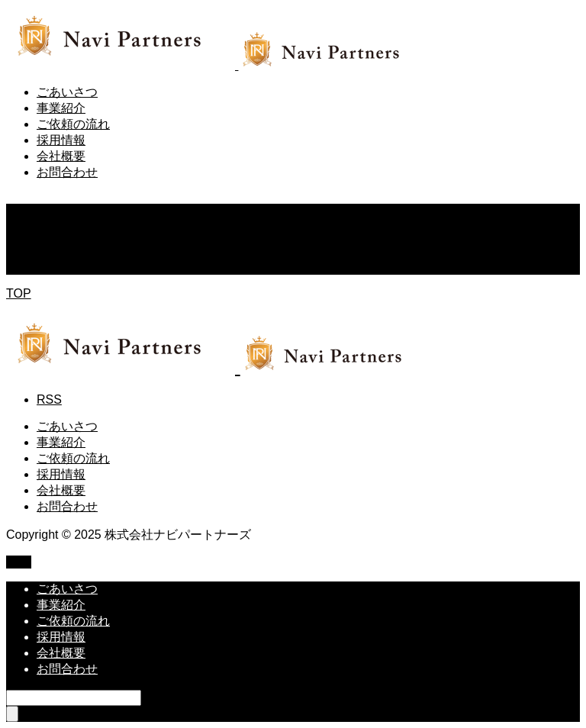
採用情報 (61, 140)
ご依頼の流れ (73, 124)
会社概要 (61, 156)
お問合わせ (67, 172)
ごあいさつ (67, 92)
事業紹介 (61, 108)
